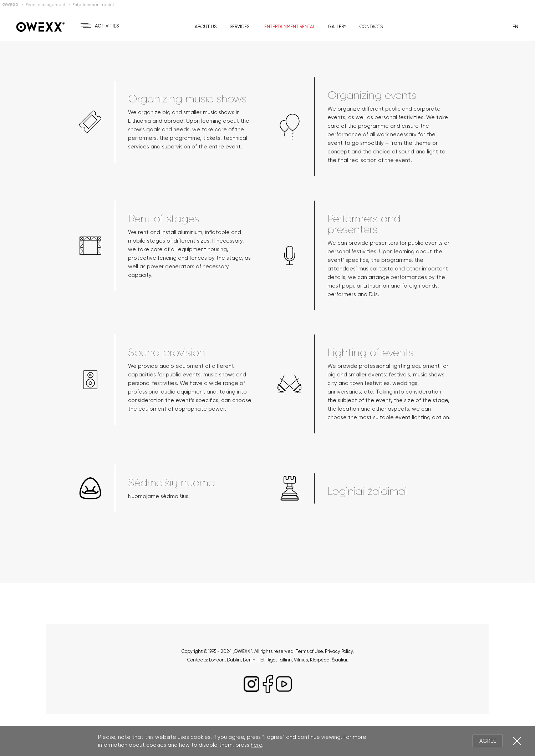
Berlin (249, 660)
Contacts (371, 27)
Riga (271, 660)
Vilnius (301, 660)
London (217, 660)
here (256, 745)
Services (240, 27)
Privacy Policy (339, 651)
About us (206, 27)
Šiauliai (339, 660)
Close (517, 741)
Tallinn (285, 660)
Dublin (234, 660)
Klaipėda (320, 660)
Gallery (337, 27)
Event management (45, 5)
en (515, 27)
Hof (261, 660)
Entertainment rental (290, 27)
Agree (488, 741)
